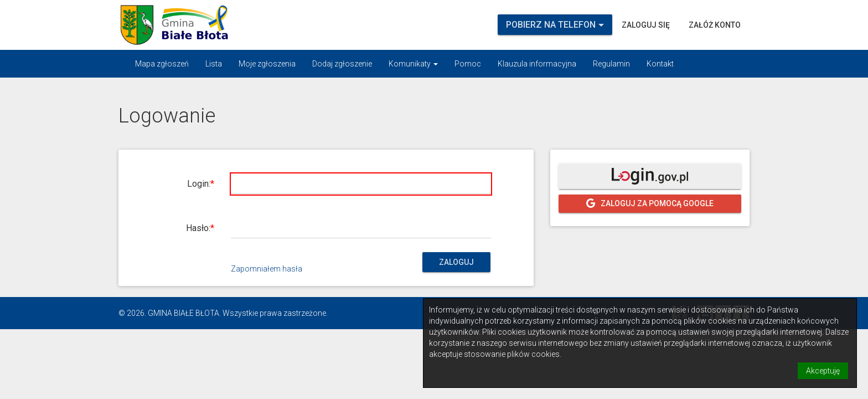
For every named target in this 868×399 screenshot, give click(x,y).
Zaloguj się (646, 25)
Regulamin (611, 64)
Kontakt (660, 64)
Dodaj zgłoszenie (342, 64)
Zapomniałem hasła (267, 269)
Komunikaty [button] (413, 64)
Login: (199, 184)
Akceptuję (823, 371)
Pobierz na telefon (555, 25)
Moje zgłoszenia (267, 64)
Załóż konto (715, 25)
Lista (214, 64)
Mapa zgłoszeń (162, 64)
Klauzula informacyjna (537, 64)
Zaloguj (456, 262)
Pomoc (468, 64)
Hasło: (198, 228)
